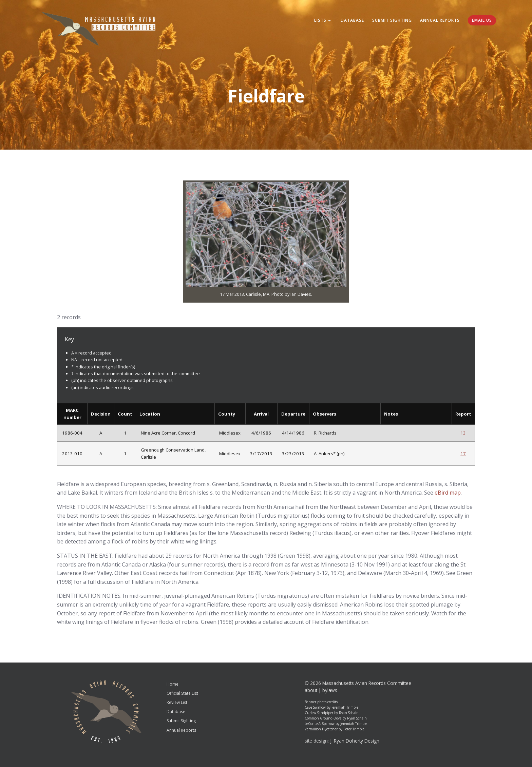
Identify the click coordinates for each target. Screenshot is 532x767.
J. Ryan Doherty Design (355, 741)
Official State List (182, 693)
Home (173, 684)
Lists (323, 20)
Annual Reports (440, 20)
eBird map (448, 493)
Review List (177, 702)
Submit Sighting (392, 20)
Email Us (482, 20)
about (311, 690)
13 (463, 433)
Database (352, 20)
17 (463, 454)
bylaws (330, 690)
